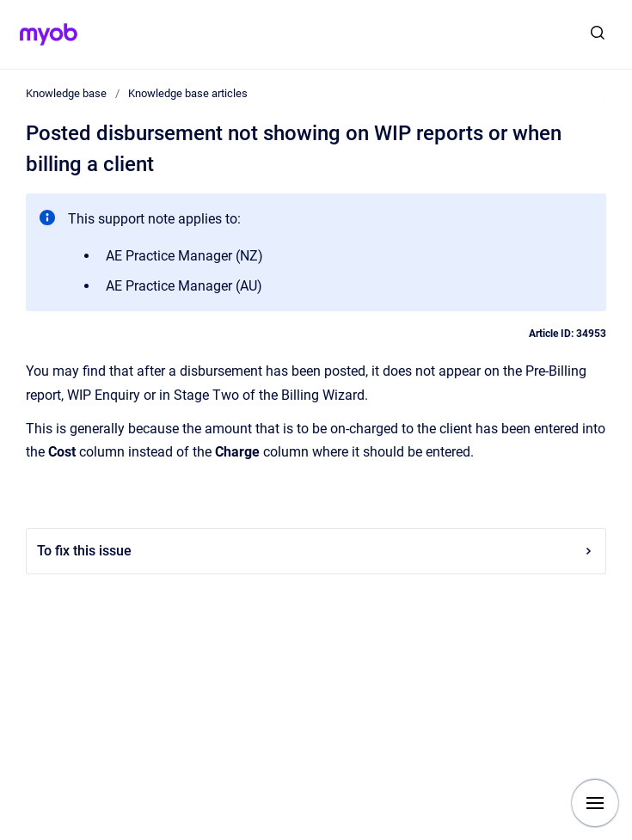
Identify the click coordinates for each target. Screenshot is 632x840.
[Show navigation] (595, 803)
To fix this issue (316, 551)
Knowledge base (66, 93)
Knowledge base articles (188, 93)
